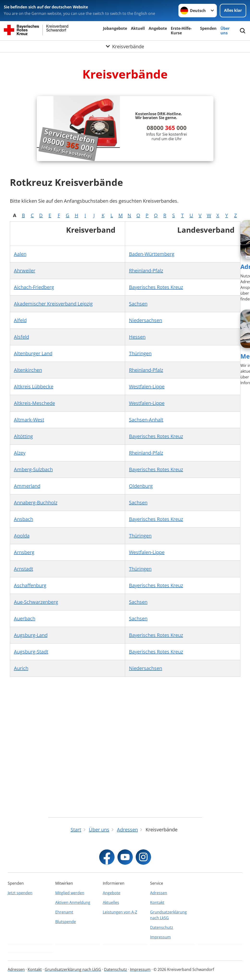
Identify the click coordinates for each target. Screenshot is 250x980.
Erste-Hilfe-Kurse (181, 31)
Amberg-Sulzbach (33, 469)
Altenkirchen (28, 370)
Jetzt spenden (20, 893)
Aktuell (138, 28)
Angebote (158, 28)
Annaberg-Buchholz (36, 502)
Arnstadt (24, 569)
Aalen (20, 254)
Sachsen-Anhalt (146, 420)
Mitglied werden (70, 893)
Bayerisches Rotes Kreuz (156, 287)
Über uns (225, 31)
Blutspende (66, 922)
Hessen (137, 337)
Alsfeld (21, 337)
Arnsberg (24, 552)
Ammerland (27, 486)
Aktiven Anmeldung (73, 902)
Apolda (22, 536)
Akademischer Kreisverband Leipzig (53, 304)
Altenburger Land (33, 353)
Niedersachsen (146, 320)
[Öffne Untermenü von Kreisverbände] (125, 47)
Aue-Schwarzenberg (36, 602)
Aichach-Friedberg (34, 287)
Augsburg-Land (31, 635)
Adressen (159, 893)
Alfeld (20, 320)
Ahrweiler (25, 271)
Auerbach (25, 618)
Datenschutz (162, 927)
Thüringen (140, 353)
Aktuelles (111, 902)
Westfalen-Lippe (147, 387)
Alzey (20, 453)
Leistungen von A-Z (120, 912)
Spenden (208, 28)
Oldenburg (141, 486)
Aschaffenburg (30, 585)
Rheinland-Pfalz (146, 271)
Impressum (160, 937)
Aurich (21, 668)
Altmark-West (29, 420)
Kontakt (157, 902)
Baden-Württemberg (152, 254)
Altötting (23, 436)
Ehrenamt (64, 912)
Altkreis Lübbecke (34, 387)
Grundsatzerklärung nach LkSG (168, 915)
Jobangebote (115, 28)
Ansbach (24, 519)
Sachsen (138, 304)
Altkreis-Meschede (34, 403)
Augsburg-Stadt (31, 652)
